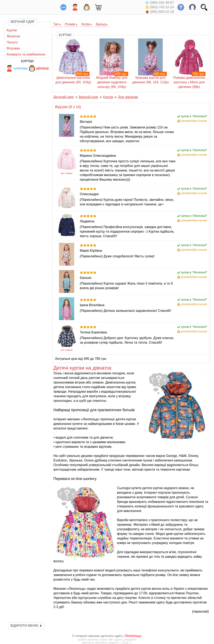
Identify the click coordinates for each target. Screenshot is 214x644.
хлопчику (17, 68)
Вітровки (13, 48)
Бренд (101, 24)
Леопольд (133, 636)
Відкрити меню (26, 626)
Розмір (70, 24)
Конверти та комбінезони (26, 54)
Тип (56, 24)
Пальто (12, 42)
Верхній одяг (23, 22)
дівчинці (39, 68)
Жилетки (13, 36)
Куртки (12, 30)
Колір (86, 24)
